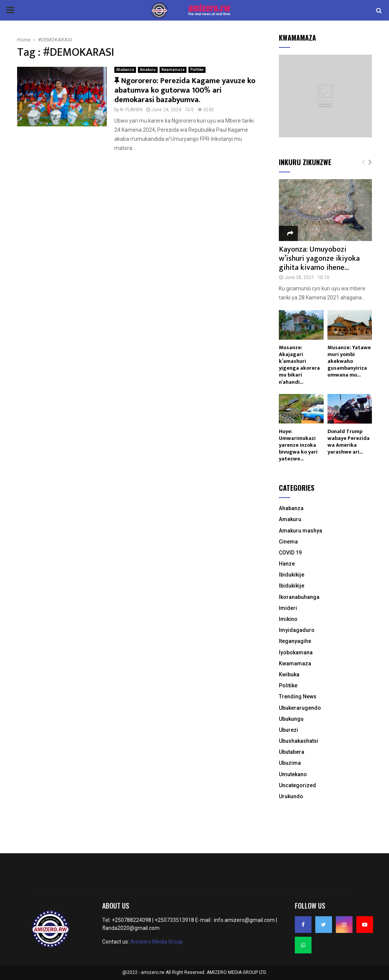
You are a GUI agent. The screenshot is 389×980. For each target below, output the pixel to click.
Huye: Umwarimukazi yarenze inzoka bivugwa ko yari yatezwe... (298, 445)
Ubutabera (292, 752)
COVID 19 (290, 553)
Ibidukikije (292, 575)
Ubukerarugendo (300, 708)
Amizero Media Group (157, 942)
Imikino (288, 619)
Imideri (288, 608)
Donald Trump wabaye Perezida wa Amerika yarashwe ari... (349, 442)
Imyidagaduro (297, 630)
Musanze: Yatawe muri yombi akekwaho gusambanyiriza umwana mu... (349, 361)
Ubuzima (290, 763)
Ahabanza (125, 67)
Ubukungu (291, 719)
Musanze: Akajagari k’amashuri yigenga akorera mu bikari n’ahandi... (299, 365)
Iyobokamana (296, 652)
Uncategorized (297, 785)
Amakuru (148, 67)
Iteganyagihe (295, 641)
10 (324, 277)
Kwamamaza (173, 67)
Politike (197, 67)
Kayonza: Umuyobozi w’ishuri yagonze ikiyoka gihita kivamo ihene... (319, 258)
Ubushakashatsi (299, 741)
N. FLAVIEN (131, 107)
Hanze (287, 564)
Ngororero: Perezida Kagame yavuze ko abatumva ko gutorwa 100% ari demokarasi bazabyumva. (185, 88)
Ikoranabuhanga (299, 597)
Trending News (298, 696)
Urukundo (291, 796)
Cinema (288, 542)
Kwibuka (289, 674)
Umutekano (293, 774)
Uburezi (289, 730)
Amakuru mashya (300, 531)
